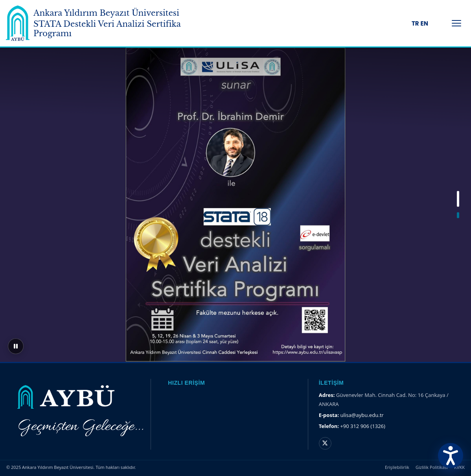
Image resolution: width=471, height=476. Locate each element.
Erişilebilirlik (397, 467)
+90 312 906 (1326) (363, 426)
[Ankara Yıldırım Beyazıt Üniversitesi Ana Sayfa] (18, 23)
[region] (235, 205)
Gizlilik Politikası (432, 467)
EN (424, 23)
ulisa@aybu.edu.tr (362, 415)
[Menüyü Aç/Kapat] (456, 23)
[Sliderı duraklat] (16, 346)
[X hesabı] (325, 443)
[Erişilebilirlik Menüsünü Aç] (451, 456)
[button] (458, 199)
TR (415, 23)
